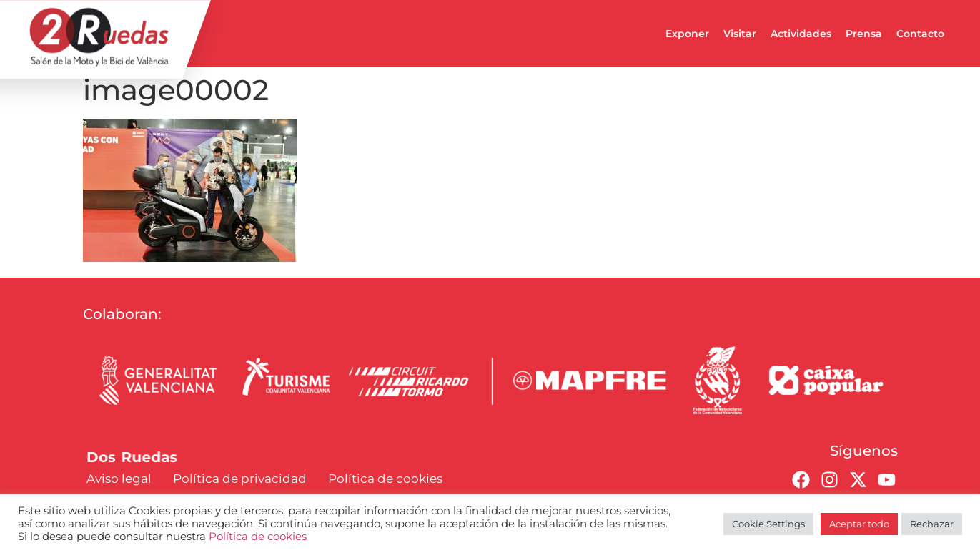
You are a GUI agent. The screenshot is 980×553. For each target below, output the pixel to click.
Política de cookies (258, 537)
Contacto (920, 34)
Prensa (864, 34)
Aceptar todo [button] (859, 524)
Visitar (740, 34)
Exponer (687, 34)
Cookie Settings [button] (768, 524)
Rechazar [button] (932, 524)
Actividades (801, 34)
